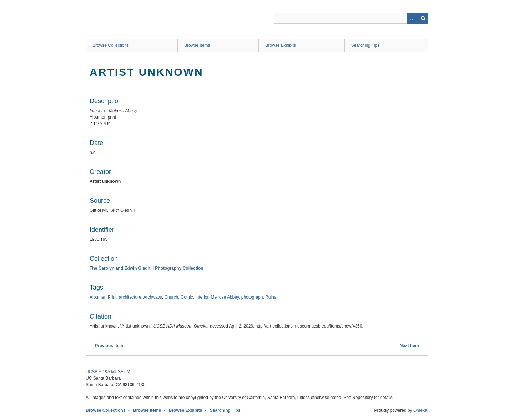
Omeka (420, 410)
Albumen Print (103, 297)
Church (171, 297)
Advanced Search (412, 18)
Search (423, 18)
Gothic (187, 297)
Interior (202, 297)
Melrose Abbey (225, 297)
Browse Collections (111, 45)
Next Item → (412, 346)
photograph (252, 297)
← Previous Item (106, 346)
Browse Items (197, 45)
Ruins (271, 297)
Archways (153, 297)
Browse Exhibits (280, 45)
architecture (130, 297)
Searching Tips (365, 45)
